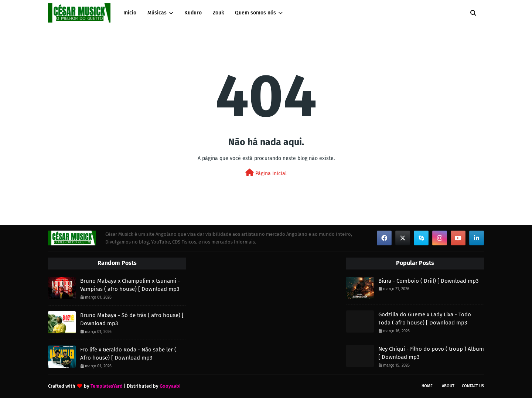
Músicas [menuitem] (157, 13)
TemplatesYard (107, 386)
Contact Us (473, 386)
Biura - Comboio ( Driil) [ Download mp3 (428, 281)
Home (427, 386)
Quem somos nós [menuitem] (255, 13)
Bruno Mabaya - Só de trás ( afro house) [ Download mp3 (132, 319)
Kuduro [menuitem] (193, 13)
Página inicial (266, 173)
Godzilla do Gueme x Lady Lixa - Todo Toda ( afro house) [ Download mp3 (425, 319)
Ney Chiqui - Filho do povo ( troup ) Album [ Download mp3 (431, 353)
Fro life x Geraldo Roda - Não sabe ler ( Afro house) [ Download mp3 (128, 354)
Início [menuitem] (130, 13)
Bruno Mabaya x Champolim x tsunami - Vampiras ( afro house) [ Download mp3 (130, 285)
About (448, 386)
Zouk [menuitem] (218, 13)
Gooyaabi (170, 386)
